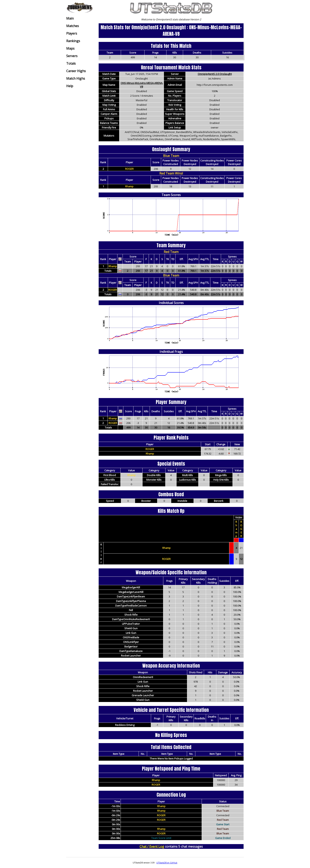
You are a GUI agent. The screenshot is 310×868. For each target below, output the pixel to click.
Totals (71, 63)
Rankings (73, 41)
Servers (72, 56)
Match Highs (76, 78)
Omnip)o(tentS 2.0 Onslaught (215, 74)
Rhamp (129, 186)
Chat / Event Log (152, 846)
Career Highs (76, 71)
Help (70, 86)
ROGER (129, 169)
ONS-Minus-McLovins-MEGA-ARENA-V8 (142, 85)
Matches (73, 26)
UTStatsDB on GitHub (167, 863)
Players (72, 33)
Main (70, 18)
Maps (70, 48)
